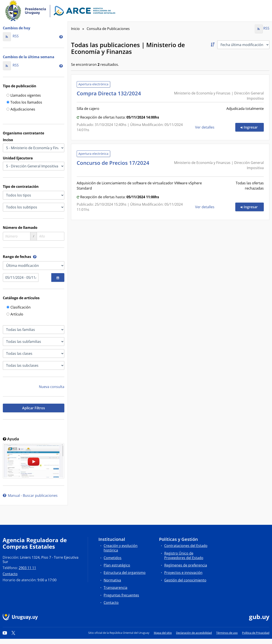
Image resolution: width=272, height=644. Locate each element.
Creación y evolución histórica (121, 548)
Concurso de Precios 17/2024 (113, 166)
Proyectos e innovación (183, 573)
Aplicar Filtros (34, 408)
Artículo (15, 315)
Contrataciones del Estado (186, 546)
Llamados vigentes (24, 96)
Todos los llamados (24, 103)
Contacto (10, 574)
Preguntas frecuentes (121, 595)
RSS (11, 36)
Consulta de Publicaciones (108, 29)
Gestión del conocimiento (185, 580)
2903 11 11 (27, 568)
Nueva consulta (52, 387)
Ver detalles (205, 127)
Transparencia (115, 588)
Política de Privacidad (256, 633)
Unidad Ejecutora (18, 158)
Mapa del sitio (163, 633)
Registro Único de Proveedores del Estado (184, 556)
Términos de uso (227, 633)
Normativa (112, 580)
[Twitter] (13, 633)
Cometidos (113, 558)
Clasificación (19, 308)
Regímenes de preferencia (186, 565)
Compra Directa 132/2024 (110, 93)
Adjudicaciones (21, 110)
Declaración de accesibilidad (194, 633)
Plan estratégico (117, 565)
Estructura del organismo (125, 573)
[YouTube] (5, 633)
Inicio (75, 29)
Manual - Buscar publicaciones (30, 495)
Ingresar (252, 127)
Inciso (8, 140)
